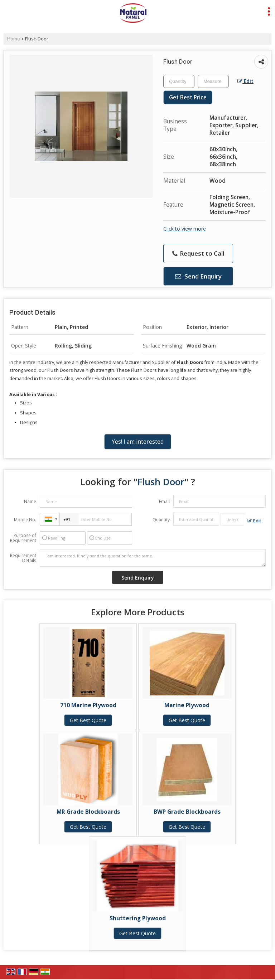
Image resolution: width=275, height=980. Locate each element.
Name (30, 501)
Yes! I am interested (138, 442)
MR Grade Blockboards (88, 812)
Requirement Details (23, 558)
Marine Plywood (187, 705)
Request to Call (198, 253)
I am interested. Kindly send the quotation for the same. (153, 558)
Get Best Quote (88, 720)
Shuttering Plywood (138, 918)
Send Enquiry (198, 276)
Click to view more (185, 229)
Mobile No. (25, 520)
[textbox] (213, 81)
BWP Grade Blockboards (187, 812)
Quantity (161, 520)
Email (164, 501)
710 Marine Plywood (88, 705)
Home (14, 39)
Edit (245, 81)
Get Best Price (188, 97)
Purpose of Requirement (23, 538)
